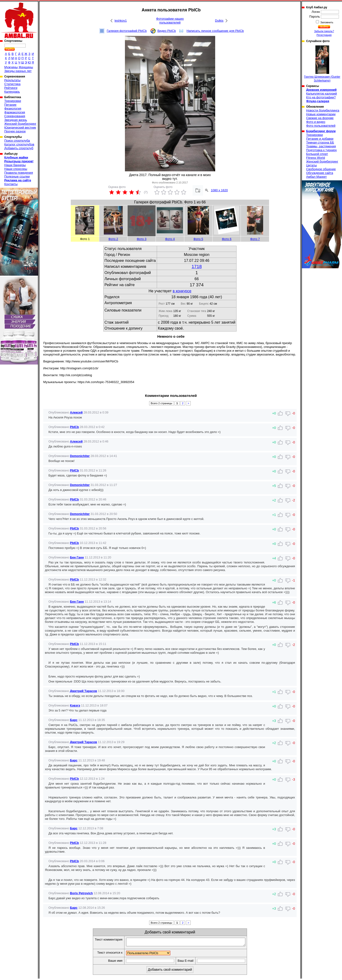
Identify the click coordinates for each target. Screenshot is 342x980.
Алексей (76, 412)
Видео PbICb (167, 31)
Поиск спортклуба (17, 141)
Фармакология (15, 112)
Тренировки (13, 101)
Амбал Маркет (316, 177)
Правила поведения (19, 173)
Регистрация (324, 35)
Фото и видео (316, 122)
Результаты (12, 80)
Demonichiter (80, 456)
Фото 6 (227, 239)
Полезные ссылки (17, 176)
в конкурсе (182, 291)
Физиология (13, 108)
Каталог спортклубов (19, 144)
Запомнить (327, 22)
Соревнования (15, 116)
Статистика (12, 84)
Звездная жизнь (16, 120)
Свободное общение (321, 169)
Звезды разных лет (18, 71)
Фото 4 (170, 239)
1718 (197, 267)
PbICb (75, 427)
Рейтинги (11, 88)
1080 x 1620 (219, 190)
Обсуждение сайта (320, 173)
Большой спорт (317, 154)
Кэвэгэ (75, 705)
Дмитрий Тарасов (84, 691)
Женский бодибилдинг (20, 124)
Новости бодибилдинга (323, 110)
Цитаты (311, 165)
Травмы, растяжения (321, 146)
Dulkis (219, 21)
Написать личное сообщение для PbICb (215, 31)
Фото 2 (113, 239)
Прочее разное (15, 131)
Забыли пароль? (324, 31)
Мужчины (11, 67)
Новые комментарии (321, 114)
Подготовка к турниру (321, 150)
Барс (74, 720)
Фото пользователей (321, 126)
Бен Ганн (77, 557)
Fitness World (316, 158)
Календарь (12, 92)
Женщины (26, 67)
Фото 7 (255, 239)
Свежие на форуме (320, 118)
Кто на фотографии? (321, 97)
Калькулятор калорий (322, 94)
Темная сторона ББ (320, 142)
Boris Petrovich (81, 893)
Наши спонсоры (16, 169)
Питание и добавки (320, 139)
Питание (10, 105)
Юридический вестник (20, 127)
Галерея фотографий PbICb (127, 31)
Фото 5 (198, 239)
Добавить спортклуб (19, 148)
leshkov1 (121, 21)
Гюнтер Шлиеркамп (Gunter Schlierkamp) (322, 64)
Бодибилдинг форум (321, 131)
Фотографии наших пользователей (170, 21)
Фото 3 (142, 239)
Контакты (11, 184)
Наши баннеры (15, 165)
